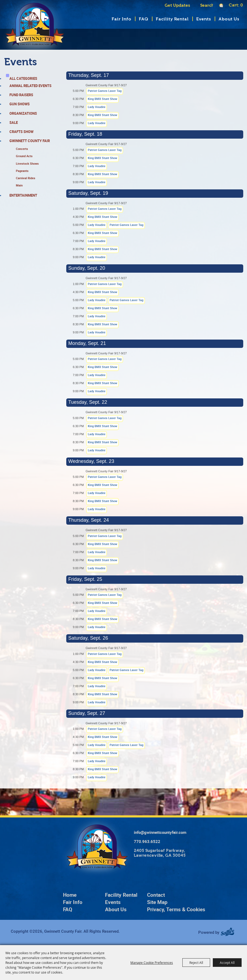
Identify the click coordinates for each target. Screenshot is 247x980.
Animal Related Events (30, 86)
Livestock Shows (27, 163)
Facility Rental (172, 19)
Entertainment (23, 195)
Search (197, 5)
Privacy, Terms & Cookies (176, 909)
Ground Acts (24, 156)
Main (19, 185)
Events (203, 19)
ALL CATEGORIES (23, 78)
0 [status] (242, 5)
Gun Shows (20, 104)
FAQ (143, 19)
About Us (229, 19)
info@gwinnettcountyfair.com (160, 832)
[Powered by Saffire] (229, 932)
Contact (156, 895)
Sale (14, 122)
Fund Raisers (21, 95)
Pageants (22, 171)
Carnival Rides (26, 178)
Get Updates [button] (177, 5)
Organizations (23, 113)
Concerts (22, 149)
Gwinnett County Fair (30, 141)
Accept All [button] (227, 963)
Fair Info (121, 19)
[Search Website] (207, 5)
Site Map (157, 902)
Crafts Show (21, 132)
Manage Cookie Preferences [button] (152, 963)
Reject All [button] (196, 963)
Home (70, 895)
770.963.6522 (147, 841)
